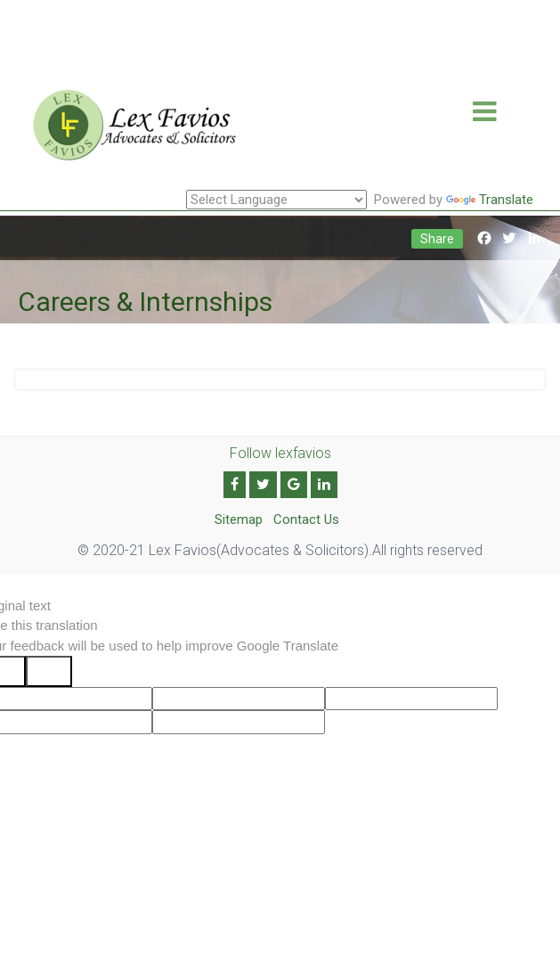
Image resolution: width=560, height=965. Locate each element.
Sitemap (239, 519)
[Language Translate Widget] (276, 200)
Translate (490, 200)
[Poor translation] (49, 671)
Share (437, 239)
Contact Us (306, 519)
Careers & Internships (145, 302)
